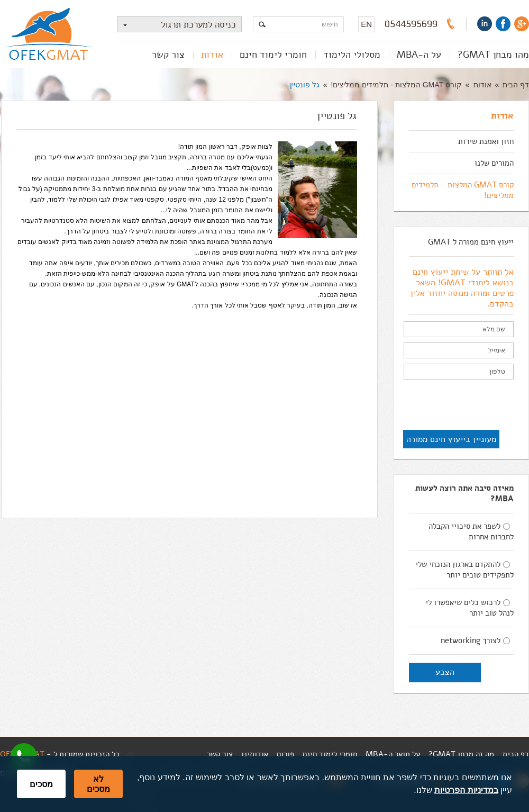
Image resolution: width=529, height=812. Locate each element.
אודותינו (255, 754)
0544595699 (411, 24)
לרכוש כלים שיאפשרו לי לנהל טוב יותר (469, 608)
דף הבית (516, 85)
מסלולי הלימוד (352, 55)
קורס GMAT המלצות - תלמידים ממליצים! (396, 85)
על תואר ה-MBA (393, 754)
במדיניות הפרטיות (466, 790)
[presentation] (433, 405)
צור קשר (168, 55)
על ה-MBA (419, 55)
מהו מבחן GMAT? (493, 55)
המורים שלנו (494, 163)
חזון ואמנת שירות (486, 141)
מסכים (41, 784)
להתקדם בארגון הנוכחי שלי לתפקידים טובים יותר (464, 570)
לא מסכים (98, 784)
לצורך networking (475, 640)
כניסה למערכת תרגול (177, 25)
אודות (212, 55)
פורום (285, 754)
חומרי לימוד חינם (273, 55)
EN (366, 24)
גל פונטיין (305, 85)
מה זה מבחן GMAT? (461, 754)
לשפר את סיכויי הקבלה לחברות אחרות (471, 531)
